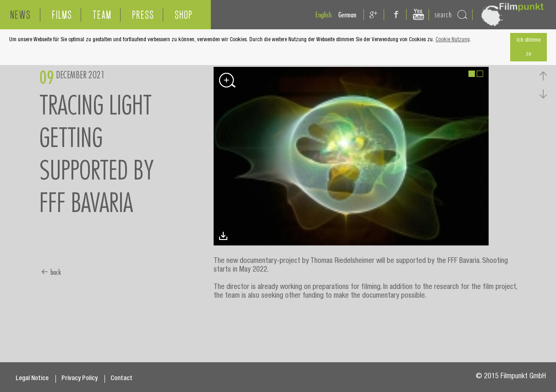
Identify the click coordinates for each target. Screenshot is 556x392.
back (51, 272)
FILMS (62, 15)
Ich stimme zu (528, 47)
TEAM (102, 15)
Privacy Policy (80, 379)
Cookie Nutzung (453, 40)
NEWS (20, 15)
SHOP (184, 15)
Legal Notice (32, 379)
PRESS (143, 15)
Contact (121, 379)
